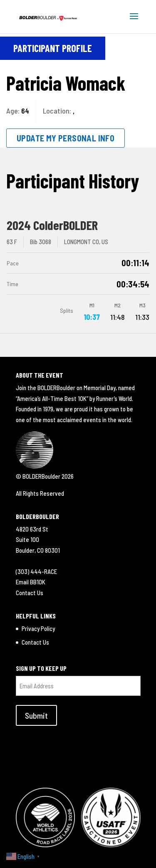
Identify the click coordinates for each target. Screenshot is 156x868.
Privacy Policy (38, 628)
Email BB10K (31, 582)
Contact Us (30, 593)
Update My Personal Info (66, 138)
